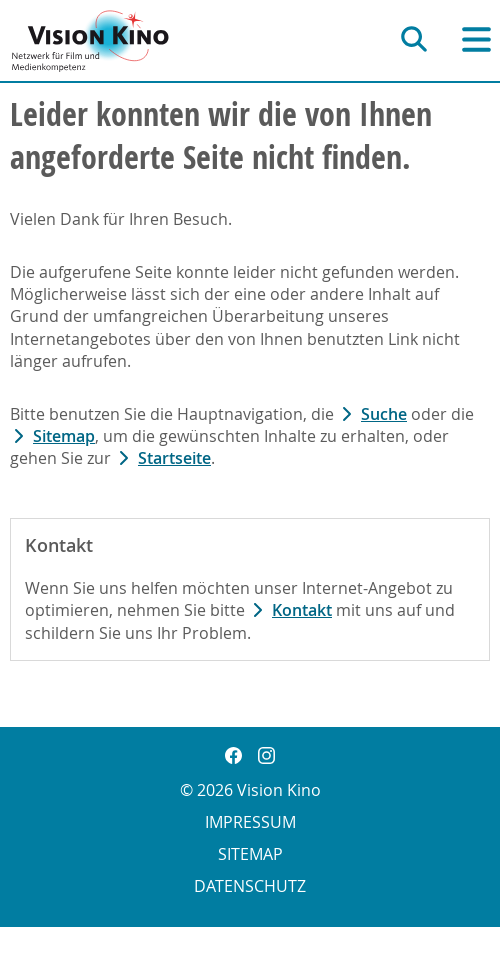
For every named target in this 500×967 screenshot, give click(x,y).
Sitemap (64, 436)
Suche (384, 414)
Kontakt (302, 610)
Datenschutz (250, 886)
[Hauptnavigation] (476, 39)
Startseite (174, 458)
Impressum (250, 822)
